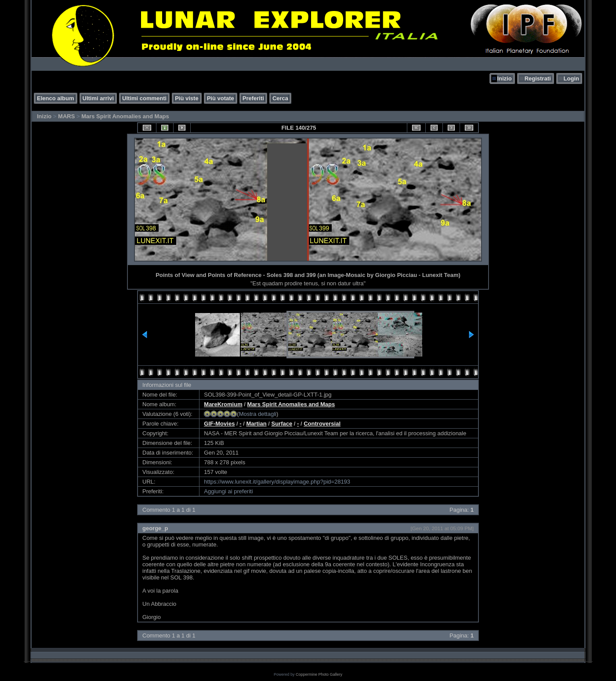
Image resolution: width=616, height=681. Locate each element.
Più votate (221, 98)
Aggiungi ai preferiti (228, 491)
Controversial (322, 424)
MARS (66, 116)
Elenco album (56, 98)
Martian (256, 424)
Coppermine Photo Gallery (319, 674)
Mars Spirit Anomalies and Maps (125, 116)
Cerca (280, 98)
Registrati (538, 78)
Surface (282, 424)
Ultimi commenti (144, 98)
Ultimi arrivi (98, 98)
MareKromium (223, 404)
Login (571, 78)
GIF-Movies (219, 424)
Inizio (504, 78)
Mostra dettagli (258, 414)
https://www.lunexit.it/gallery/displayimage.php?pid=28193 (277, 482)
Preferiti (253, 98)
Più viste (187, 98)
